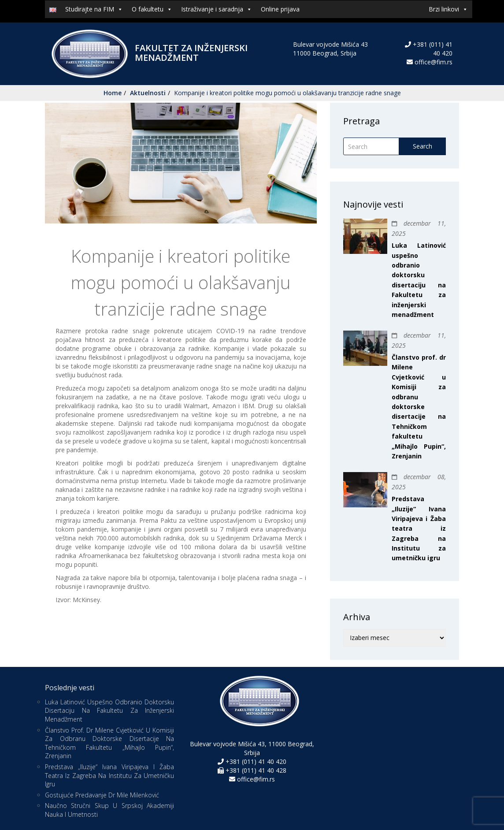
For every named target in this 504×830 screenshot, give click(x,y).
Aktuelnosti (148, 93)
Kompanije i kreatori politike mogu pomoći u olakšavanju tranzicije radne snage (287, 93)
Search (422, 146)
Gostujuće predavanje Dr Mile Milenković (102, 795)
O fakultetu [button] (152, 9)
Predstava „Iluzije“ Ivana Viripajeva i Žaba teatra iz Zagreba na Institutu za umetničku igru (419, 528)
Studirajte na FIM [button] (94, 9)
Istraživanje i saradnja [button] (217, 9)
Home (113, 93)
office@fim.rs (434, 62)
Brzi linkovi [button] (448, 9)
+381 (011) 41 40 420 (255, 761)
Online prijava (280, 9)
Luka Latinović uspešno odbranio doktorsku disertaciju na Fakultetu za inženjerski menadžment (109, 711)
